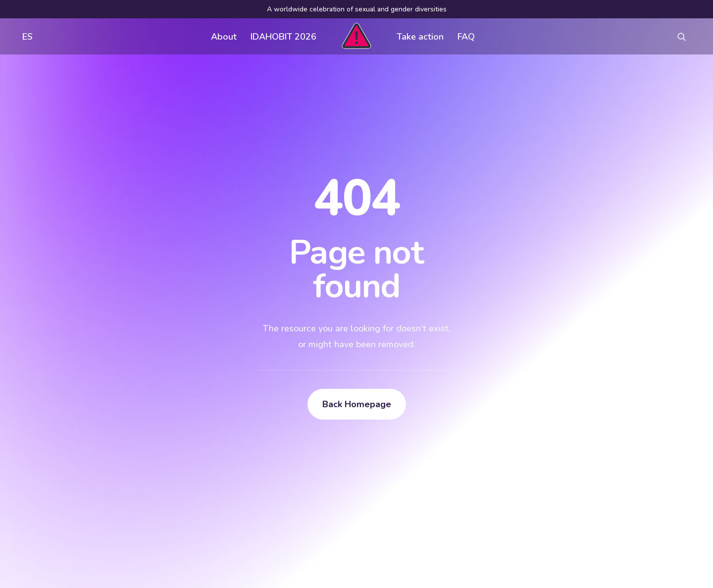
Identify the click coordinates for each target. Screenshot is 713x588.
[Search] (118, 509)
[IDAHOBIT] (356, 36)
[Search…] (118, 509)
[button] (686, 36)
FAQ (466, 37)
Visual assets (446, 433)
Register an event (454, 453)
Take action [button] (420, 37)
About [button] (224, 37)
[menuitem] (25, 36)
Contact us (294, 473)
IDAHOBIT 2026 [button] (283, 37)
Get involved (298, 433)
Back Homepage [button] (357, 289)
